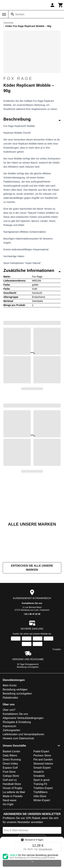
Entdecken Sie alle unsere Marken (32, 568)
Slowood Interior (43, 764)
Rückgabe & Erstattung (17, 722)
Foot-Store (9, 772)
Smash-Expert (42, 768)
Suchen (20, 14)
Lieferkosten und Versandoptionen (23, 734)
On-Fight (8, 804)
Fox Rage (32, 79)
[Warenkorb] (61, 5)
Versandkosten (45, 849)
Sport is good (41, 780)
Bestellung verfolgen (15, 689)
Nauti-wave (10, 800)
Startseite (8, 23)
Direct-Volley (10, 764)
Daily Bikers (10, 755)
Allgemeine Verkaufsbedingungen (23, 718)
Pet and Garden (43, 760)
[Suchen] (12, 14)
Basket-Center (11, 751)
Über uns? (9, 710)
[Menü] (4, 14)
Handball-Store (12, 784)
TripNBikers (41, 792)
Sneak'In (39, 772)
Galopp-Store (11, 776)
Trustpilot (57, 649)
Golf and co (10, 780)
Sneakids (39, 776)
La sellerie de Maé (14, 792)
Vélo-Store (40, 796)
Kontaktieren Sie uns (32, 603)
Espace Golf (10, 768)
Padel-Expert (41, 751)
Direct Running (12, 760)
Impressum (9, 726)
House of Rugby (13, 788)
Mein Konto (10, 685)
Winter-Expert (42, 800)
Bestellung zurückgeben (28, 667)
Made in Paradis (13, 796)
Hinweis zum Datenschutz (18, 738)
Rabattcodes (10, 698)
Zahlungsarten (11, 730)
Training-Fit (40, 784)
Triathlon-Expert (43, 788)
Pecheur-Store (42, 755)
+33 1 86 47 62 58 (32, 614)
